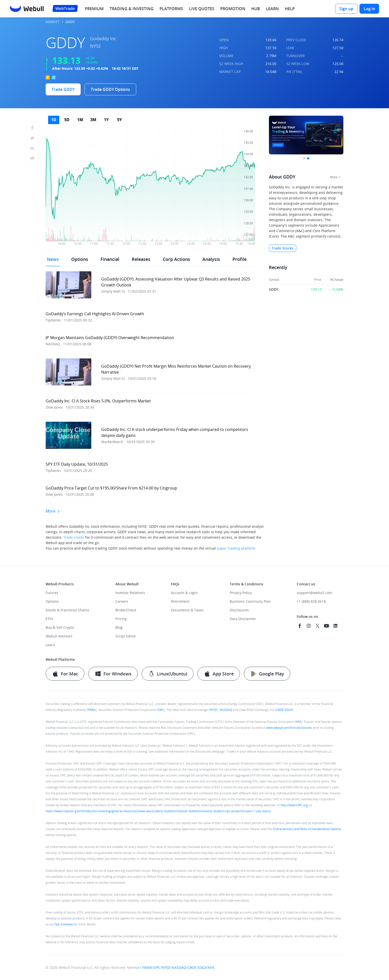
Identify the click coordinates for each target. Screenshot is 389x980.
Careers (122, 601)
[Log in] (369, 9)
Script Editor (126, 636)
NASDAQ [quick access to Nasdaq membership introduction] (226, 710)
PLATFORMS (171, 9)
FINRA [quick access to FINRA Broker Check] (92, 710)
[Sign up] (346, 9)
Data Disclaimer (243, 619)
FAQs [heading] (175, 584)
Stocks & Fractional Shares (67, 610)
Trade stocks (74, 537)
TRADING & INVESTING (132, 9)
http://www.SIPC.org (294, 805)
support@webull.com (314, 593)
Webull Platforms (60, 659)
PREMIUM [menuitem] (94, 9)
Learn (50, 645)
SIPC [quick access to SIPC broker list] (161, 710)
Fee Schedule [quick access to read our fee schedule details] (64, 924)
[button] (150, 286)
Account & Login (184, 593)
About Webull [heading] (127, 584)
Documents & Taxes (187, 610)
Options (52, 601)
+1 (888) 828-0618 (311, 601)
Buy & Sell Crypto (60, 627)
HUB (256, 9)
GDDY (274, 290)
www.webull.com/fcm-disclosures (289, 728)
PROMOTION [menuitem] (233, 9)
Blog (119, 627)
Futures (52, 593)
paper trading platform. (237, 548)
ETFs (49, 619)
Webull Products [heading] (60, 584)
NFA (299, 722)
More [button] (334, 177)
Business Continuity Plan (250, 601)
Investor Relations (130, 593)
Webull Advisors (59, 636)
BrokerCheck (126, 610)
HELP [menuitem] (290, 9)
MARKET (53, 22)
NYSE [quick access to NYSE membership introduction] (213, 710)
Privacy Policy (241, 593)
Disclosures (239, 610)
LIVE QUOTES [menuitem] (202, 9)
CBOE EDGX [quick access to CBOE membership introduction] (284, 710)
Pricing (121, 619)
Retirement (180, 601)
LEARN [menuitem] (272, 9)
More (53, 511)
